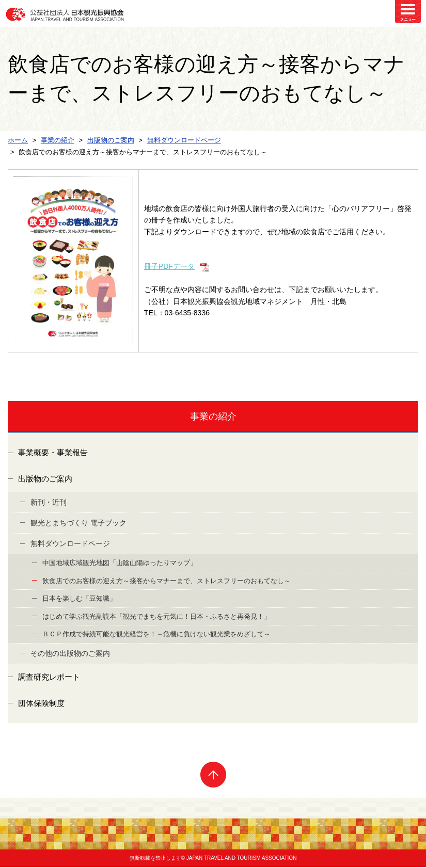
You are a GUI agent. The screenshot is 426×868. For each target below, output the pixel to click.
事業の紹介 (213, 416)
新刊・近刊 (49, 503)
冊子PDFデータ (169, 266)
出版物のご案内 (45, 480)
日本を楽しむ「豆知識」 (79, 599)
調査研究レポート (49, 678)
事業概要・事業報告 (53, 453)
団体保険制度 (41, 704)
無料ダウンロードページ (70, 544)
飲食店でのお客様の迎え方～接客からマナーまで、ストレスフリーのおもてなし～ (167, 581)
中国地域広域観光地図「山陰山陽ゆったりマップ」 (120, 563)
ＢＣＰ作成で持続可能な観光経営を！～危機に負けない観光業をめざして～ (156, 634)
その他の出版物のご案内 (70, 654)
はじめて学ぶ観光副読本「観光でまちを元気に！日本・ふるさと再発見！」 (156, 617)
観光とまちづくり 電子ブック (78, 523)
